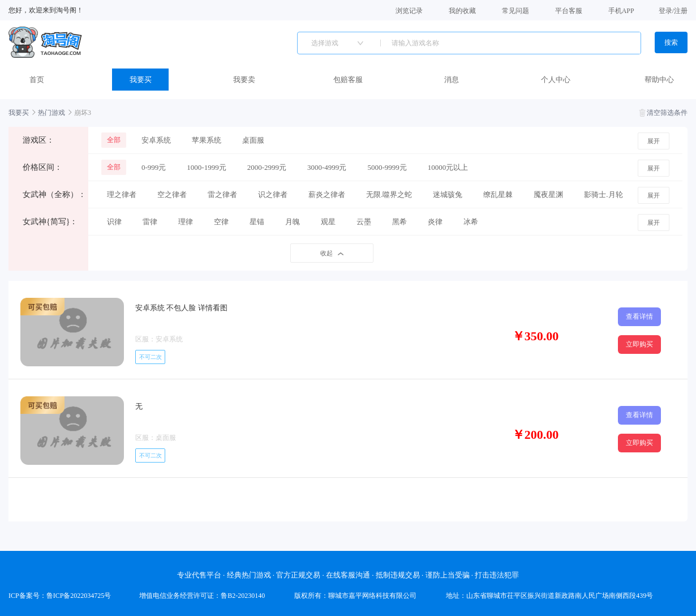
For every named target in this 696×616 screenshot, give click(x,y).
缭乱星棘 (498, 194)
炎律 (435, 222)
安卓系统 (156, 140)
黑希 (399, 222)
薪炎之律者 (327, 194)
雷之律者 (222, 194)
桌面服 (253, 140)
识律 (114, 222)
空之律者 (172, 194)
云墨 (364, 222)
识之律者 (273, 194)
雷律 (150, 222)
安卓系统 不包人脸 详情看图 (181, 308)
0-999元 (154, 167)
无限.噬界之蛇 (389, 194)
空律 (221, 222)
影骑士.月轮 (603, 194)
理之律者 (122, 194)
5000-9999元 (387, 167)
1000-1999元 (206, 167)
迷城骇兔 (448, 194)
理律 (186, 222)
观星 (328, 222)
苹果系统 (207, 140)
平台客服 (569, 10)
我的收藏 (462, 10)
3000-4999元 (327, 167)
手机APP (621, 10)
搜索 (671, 42)
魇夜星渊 (548, 194)
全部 (114, 140)
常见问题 (515, 10)
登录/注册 (673, 11)
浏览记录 (409, 10)
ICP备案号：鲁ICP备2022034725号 (60, 596)
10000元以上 (448, 167)
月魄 (293, 222)
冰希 (471, 222)
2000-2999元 (267, 167)
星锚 (257, 222)
